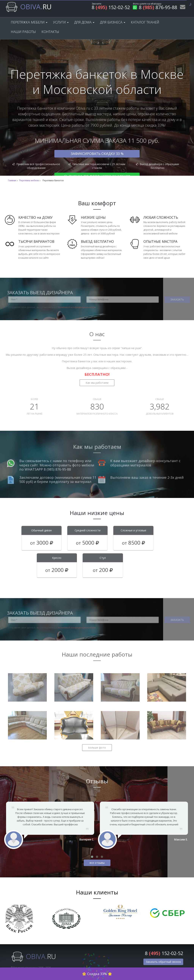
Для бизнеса (113, 22)
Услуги (61, 22)
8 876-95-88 (155, 8)
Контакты (50, 32)
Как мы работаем (97, 380)
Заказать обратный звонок (163, 962)
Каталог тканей (145, 22)
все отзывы (97, 863)
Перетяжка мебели (29, 22)
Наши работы (23, 32)
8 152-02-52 (111, 8)
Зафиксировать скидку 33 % (97, 154)
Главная (12, 180)
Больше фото (97, 745)
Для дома (84, 22)
